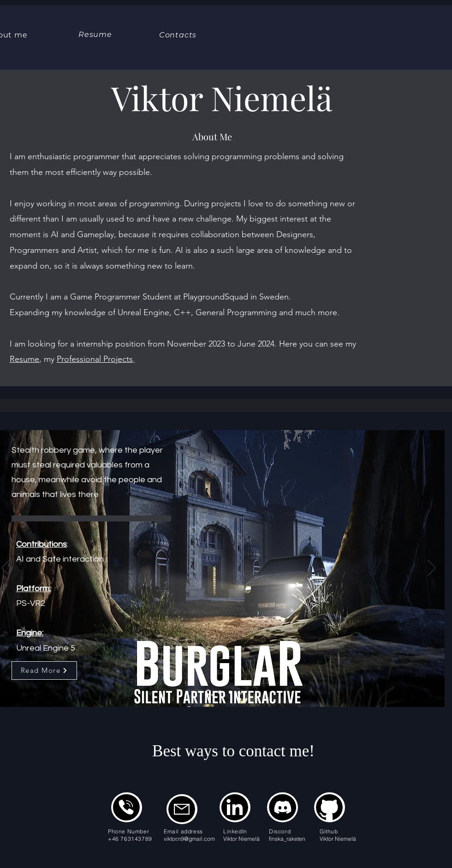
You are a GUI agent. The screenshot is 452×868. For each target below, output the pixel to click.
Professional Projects (95, 359)
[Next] (432, 569)
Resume (24, 359)
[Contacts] (178, 35)
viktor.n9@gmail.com (189, 839)
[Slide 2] (220, 692)
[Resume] (95, 34)
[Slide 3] (230, 692)
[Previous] (6, 569)
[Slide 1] (208, 692)
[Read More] (44, 670)
